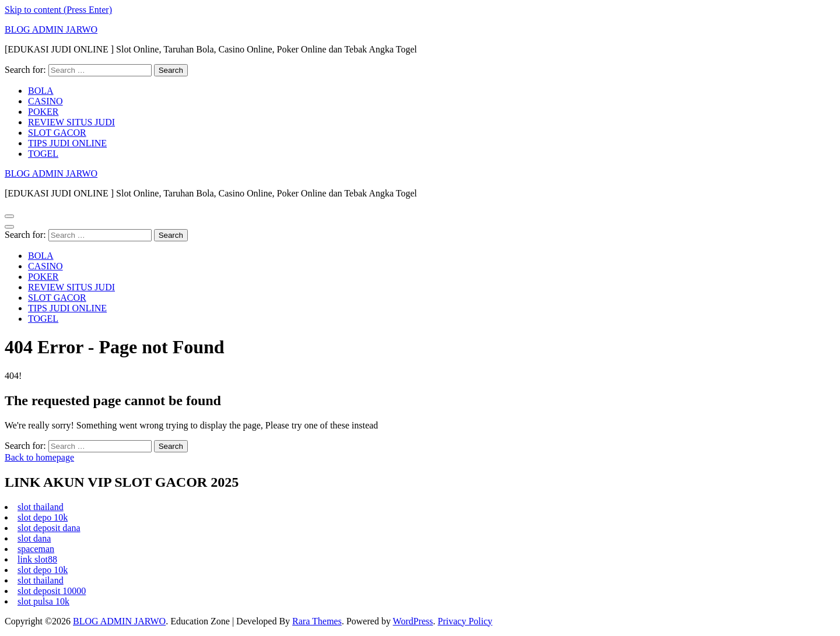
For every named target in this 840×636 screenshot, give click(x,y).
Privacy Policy (465, 621)
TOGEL (43, 154)
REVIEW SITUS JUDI (71, 122)
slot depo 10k (43, 517)
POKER (43, 112)
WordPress (413, 621)
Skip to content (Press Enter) (58, 10)
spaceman (36, 549)
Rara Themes (317, 621)
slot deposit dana (49, 528)
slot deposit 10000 (52, 591)
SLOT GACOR (57, 133)
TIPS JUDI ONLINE (67, 143)
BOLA (41, 91)
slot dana (34, 538)
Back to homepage (39, 457)
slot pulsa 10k (43, 601)
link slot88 (37, 559)
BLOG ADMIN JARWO (51, 29)
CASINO (45, 101)
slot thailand (41, 507)
